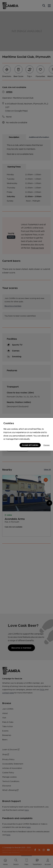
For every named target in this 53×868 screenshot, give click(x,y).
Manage (46, 445)
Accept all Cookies (30, 445)
